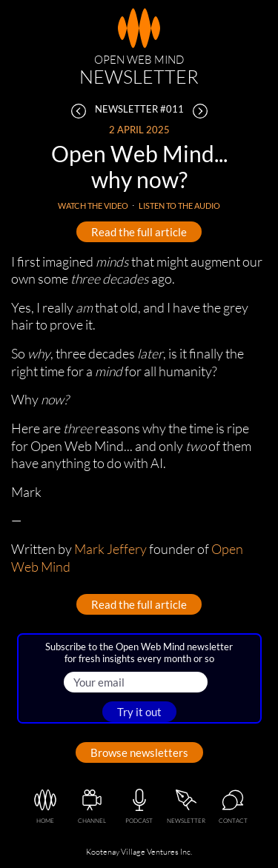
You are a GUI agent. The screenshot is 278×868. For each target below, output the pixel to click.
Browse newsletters (139, 752)
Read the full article (139, 232)
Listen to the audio (179, 206)
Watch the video (93, 206)
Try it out (139, 712)
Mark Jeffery (110, 549)
